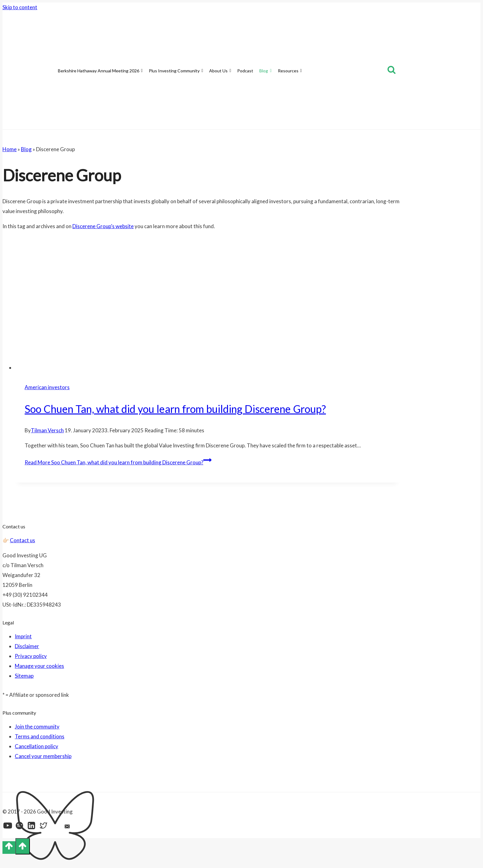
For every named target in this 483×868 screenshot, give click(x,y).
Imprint (23, 636)
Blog (265, 71)
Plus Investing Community (176, 71)
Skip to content (20, 7)
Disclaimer (27, 646)
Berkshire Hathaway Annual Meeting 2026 (100, 71)
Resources (290, 71)
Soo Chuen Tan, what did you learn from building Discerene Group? (175, 409)
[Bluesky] (56, 827)
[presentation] (207, 305)
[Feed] (80, 827)
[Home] (52, 71)
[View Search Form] (392, 71)
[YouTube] (8, 827)
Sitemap (24, 676)
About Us (220, 71)
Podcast (245, 71)
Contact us (22, 540)
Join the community (37, 727)
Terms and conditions (40, 736)
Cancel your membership (43, 756)
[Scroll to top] (9, 848)
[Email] (68, 827)
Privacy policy (31, 656)
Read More (118, 462)
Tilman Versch (47, 430)
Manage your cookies (39, 666)
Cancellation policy (37, 746)
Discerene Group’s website (103, 226)
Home (10, 149)
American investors (47, 387)
